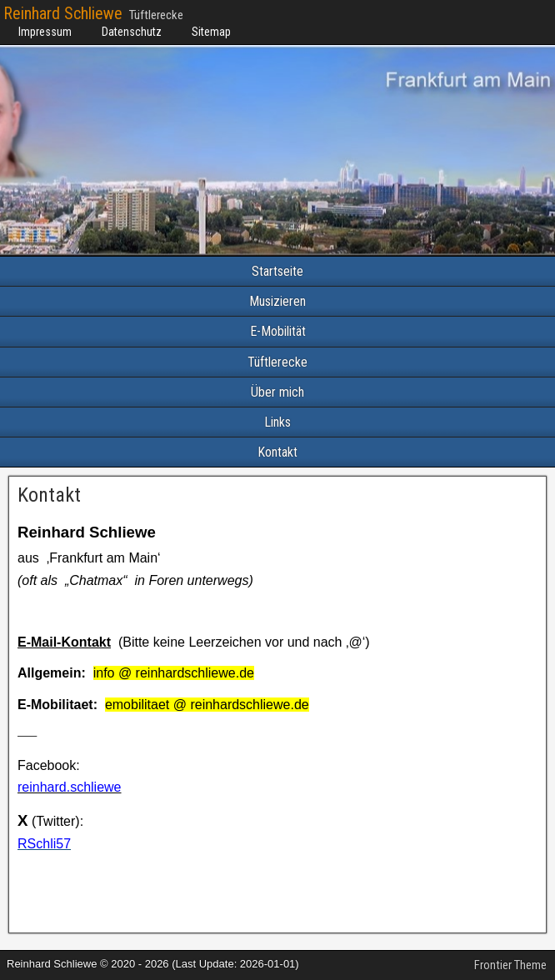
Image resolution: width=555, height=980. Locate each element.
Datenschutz (132, 32)
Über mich (277, 392)
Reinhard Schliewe (63, 13)
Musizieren (277, 301)
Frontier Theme (510, 965)
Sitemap (211, 32)
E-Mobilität (278, 331)
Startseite (277, 271)
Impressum (45, 32)
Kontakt (277, 452)
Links (277, 422)
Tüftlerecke (277, 362)
